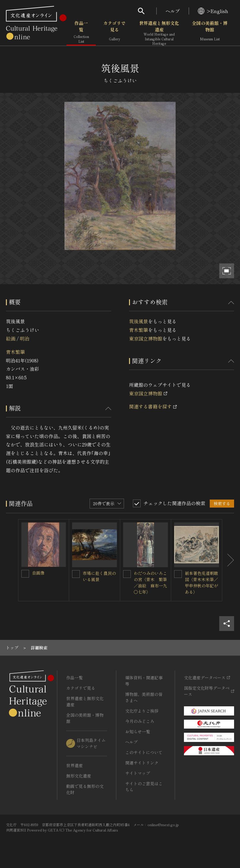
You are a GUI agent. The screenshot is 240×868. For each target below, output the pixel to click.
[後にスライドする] (228, 560)
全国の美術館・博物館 (210, 32)
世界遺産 (74, 765)
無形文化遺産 (79, 776)
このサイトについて (144, 752)
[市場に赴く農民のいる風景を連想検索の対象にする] (76, 574)
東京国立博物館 (146, 338)
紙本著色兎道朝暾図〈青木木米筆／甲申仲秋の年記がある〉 (201, 582)
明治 (25, 338)
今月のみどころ (140, 721)
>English (213, 11)
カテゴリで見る (114, 32)
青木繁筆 (15, 352)
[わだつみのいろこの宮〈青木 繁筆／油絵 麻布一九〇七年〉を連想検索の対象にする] (127, 574)
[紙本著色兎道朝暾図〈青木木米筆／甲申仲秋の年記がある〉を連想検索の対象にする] (178, 574)
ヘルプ (173, 11)
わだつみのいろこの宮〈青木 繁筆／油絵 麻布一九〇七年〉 (150, 582)
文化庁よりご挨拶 (142, 711)
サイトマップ (138, 773)
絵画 (11, 338)
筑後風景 (139, 321)
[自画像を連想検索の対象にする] (25, 574)
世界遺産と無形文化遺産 (159, 33)
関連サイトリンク (142, 763)
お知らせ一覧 (138, 732)
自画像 (38, 573)
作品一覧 (81, 32)
